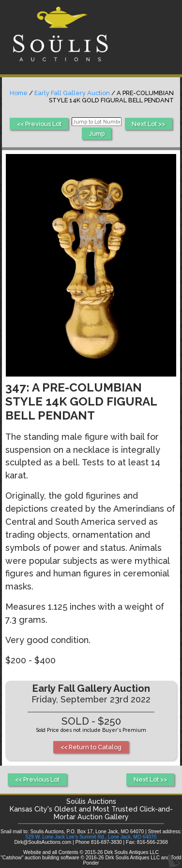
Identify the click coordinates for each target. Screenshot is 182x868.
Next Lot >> (148, 124)
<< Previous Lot (39, 124)
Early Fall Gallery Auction (72, 93)
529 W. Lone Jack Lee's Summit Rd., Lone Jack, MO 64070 (91, 837)
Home (19, 93)
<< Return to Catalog (91, 747)
